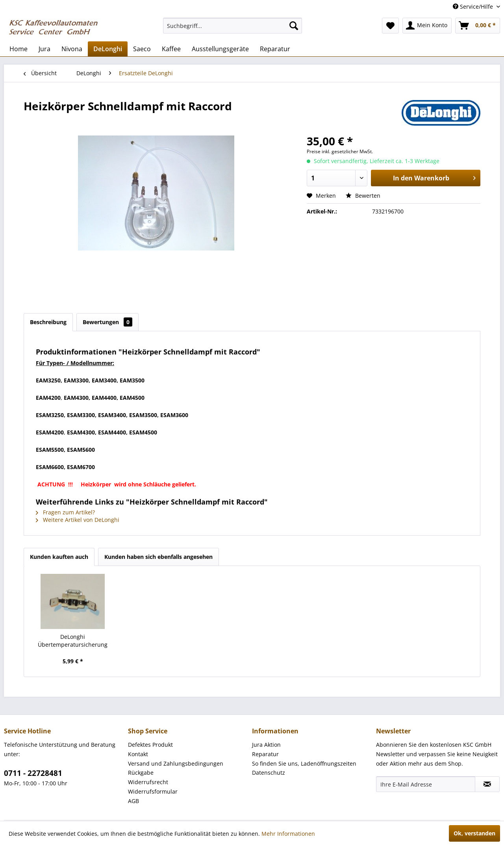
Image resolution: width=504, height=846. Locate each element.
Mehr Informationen (288, 834)
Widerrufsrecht (148, 782)
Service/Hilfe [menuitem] (474, 6)
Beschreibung (48, 322)
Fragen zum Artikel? (65, 512)
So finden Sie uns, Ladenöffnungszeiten (304, 763)
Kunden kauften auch (59, 557)
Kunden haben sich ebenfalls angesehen (158, 557)
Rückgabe (141, 773)
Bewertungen (107, 322)
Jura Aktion (266, 745)
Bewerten (363, 196)
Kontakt (138, 754)
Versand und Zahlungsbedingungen (176, 763)
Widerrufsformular (153, 791)
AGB (133, 801)
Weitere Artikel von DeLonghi (78, 520)
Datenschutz (269, 773)
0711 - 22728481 (33, 773)
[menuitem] (233, 26)
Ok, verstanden (474, 833)
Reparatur (265, 754)
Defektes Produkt (150, 745)
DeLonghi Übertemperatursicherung (73, 641)
